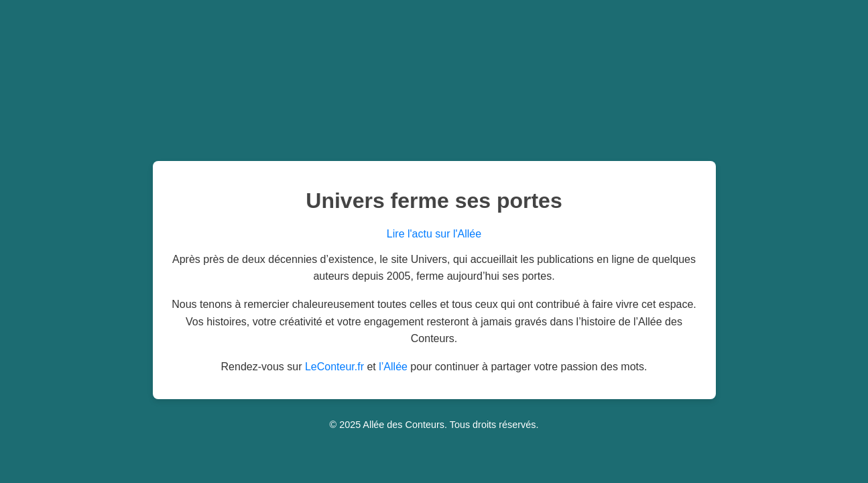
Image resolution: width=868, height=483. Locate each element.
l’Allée (393, 367)
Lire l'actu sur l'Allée (434, 234)
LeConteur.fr (334, 367)
